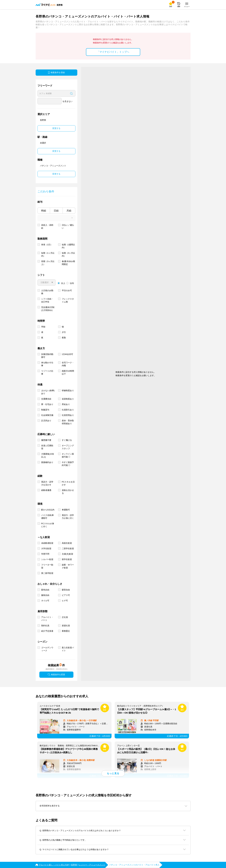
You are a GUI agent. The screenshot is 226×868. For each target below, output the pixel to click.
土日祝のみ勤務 (47, 292)
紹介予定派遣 (47, 631)
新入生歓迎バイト (68, 649)
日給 (56, 211)
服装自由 (45, 595)
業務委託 (66, 631)
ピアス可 (66, 595)
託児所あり (46, 421)
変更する (56, 128)
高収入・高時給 (47, 227)
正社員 (65, 617)
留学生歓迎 (67, 559)
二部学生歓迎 (68, 549)
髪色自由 (45, 590)
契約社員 (45, 626)
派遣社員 (66, 626)
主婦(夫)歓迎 (68, 554)
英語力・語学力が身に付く (68, 517)
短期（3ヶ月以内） (68, 254)
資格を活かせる (68, 492)
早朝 (43, 327)
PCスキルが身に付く (48, 525)
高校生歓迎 (67, 543)
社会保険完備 (47, 415)
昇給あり (66, 404)
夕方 (64, 332)
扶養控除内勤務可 (47, 356)
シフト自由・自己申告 (47, 300)
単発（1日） (47, 245)
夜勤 (64, 338)
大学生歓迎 (46, 549)
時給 (44, 211)
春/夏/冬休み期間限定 (68, 263)
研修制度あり (68, 391)
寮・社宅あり (47, 404)
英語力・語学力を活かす (47, 483)
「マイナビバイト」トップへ (113, 52)
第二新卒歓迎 (47, 573)
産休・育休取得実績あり (68, 422)
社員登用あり (68, 415)
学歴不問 (45, 554)
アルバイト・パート (47, 619)
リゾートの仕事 (47, 372)
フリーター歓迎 (47, 566)
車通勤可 (66, 510)
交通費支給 (46, 399)
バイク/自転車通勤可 (48, 517)
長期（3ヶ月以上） (48, 263)
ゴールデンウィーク (47, 649)
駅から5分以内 (48, 510)
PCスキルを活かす (68, 483)
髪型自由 (66, 590)
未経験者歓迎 (47, 543)
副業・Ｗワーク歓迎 (68, 566)
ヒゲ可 (65, 601)
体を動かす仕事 (47, 364)
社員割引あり (68, 410)
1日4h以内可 (68, 354)
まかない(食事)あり (48, 392)
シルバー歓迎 (47, 559)
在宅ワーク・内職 (68, 364)
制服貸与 (45, 410)
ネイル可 (45, 601)
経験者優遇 (46, 490)
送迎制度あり (68, 399)
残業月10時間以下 (68, 372)
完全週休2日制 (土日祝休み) (48, 309)
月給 (69, 211)
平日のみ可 (67, 290)
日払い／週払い (68, 227)
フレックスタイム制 (68, 300)
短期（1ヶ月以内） (48, 254)
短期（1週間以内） (68, 246)
